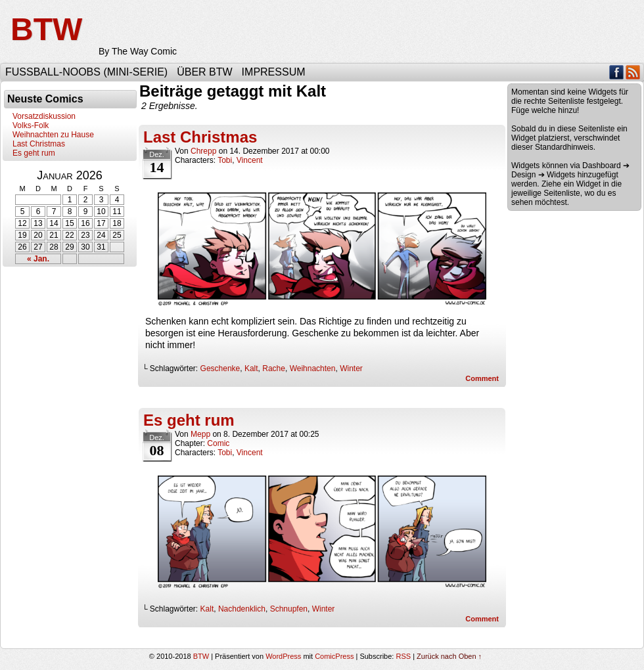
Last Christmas (39, 144)
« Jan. (38, 259)
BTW (46, 29)
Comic (218, 443)
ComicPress (334, 656)
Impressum (274, 72)
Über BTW (204, 72)
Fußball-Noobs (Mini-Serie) (86, 72)
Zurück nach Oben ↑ (449, 656)
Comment (482, 378)
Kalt (251, 368)
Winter (351, 368)
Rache (274, 368)
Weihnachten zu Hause (53, 135)
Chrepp (203, 151)
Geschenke (220, 368)
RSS (633, 72)
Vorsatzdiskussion (44, 116)
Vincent (250, 160)
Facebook (617, 72)
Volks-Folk (31, 125)
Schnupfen (289, 609)
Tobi (225, 160)
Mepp (200, 434)
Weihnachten (313, 368)
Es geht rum (34, 153)
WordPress (283, 656)
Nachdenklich (242, 609)
